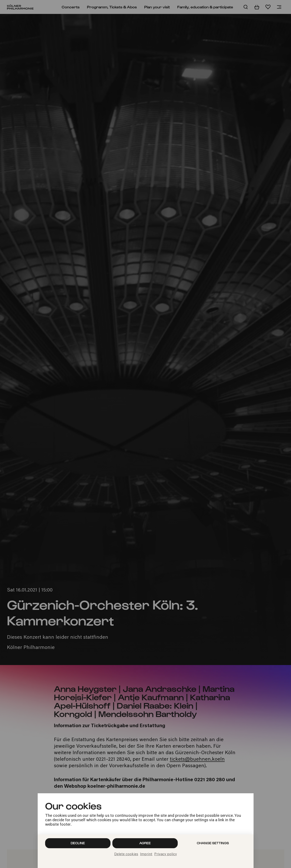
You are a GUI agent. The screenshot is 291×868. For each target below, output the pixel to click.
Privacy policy (166, 854)
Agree (145, 843)
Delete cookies (126, 854)
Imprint (146, 854)
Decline (78, 843)
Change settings (213, 843)
